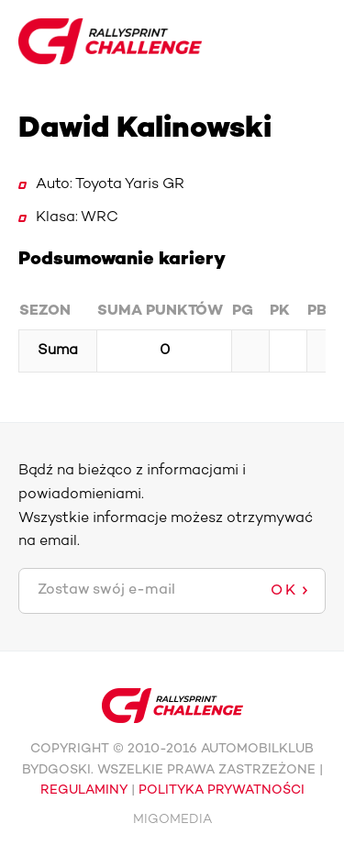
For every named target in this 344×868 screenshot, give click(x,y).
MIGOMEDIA (172, 820)
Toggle (311, 41)
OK (284, 591)
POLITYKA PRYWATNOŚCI (222, 790)
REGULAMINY (84, 790)
